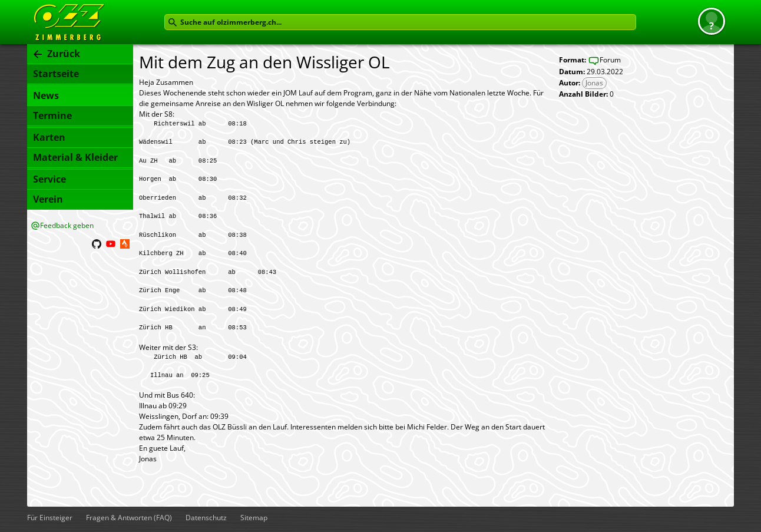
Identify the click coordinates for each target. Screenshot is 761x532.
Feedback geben (67, 225)
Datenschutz (206, 518)
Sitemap (254, 518)
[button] (712, 21)
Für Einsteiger (50, 518)
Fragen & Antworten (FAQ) (129, 518)
